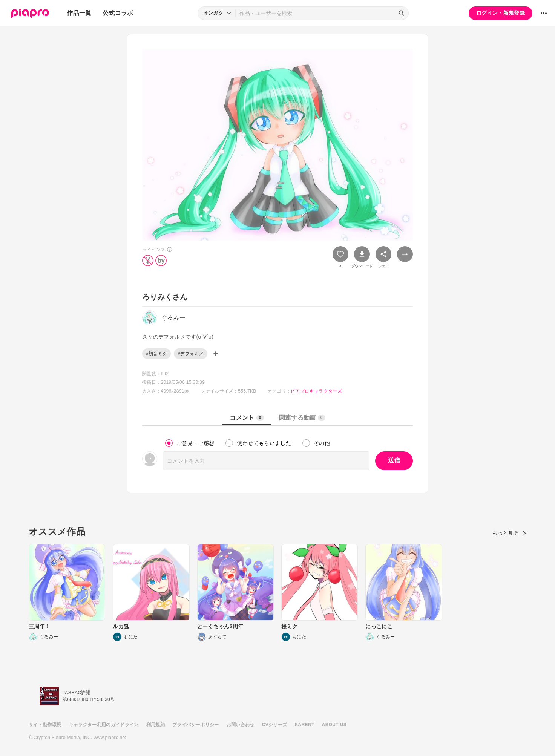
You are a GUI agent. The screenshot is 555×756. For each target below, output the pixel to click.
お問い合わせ (241, 725)
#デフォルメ (191, 354)
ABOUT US (334, 725)
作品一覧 (79, 13)
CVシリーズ (275, 725)
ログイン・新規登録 (501, 13)
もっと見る (509, 533)
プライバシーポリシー (196, 725)
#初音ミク (156, 354)
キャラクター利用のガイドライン (103, 725)
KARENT (305, 725)
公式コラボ (118, 13)
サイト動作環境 (45, 725)
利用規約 (156, 725)
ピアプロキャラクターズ (316, 391)
